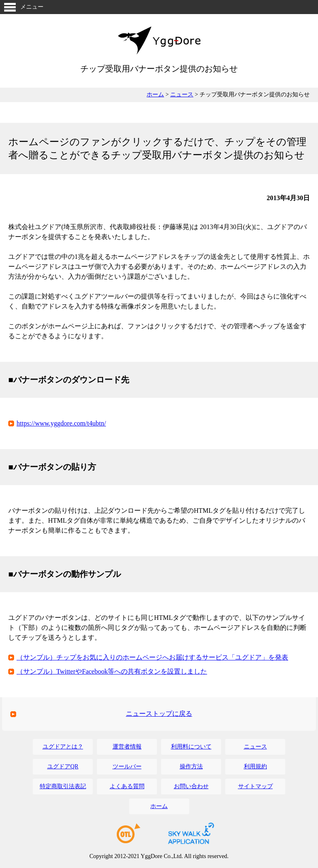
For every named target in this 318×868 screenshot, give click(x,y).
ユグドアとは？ (63, 747)
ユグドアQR (63, 766)
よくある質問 (127, 786)
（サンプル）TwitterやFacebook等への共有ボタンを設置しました (112, 671)
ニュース (182, 94)
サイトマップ (255, 786)
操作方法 (191, 766)
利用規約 (255, 766)
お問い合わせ (191, 786)
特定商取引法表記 (63, 786)
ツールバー (127, 766)
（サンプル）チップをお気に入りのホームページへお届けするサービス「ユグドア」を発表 (152, 657)
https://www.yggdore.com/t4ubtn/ (61, 423)
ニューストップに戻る (159, 714)
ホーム (155, 94)
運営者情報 (127, 747)
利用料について (191, 747)
